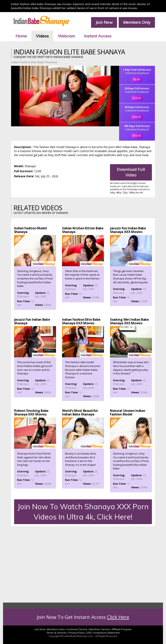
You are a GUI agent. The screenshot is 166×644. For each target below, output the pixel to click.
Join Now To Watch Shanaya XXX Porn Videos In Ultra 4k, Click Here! (83, 512)
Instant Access (98, 36)
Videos (42, 36)
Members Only (137, 22)
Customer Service (77, 629)
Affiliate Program (121, 629)
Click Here (118, 617)
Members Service (99, 629)
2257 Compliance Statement (103, 633)
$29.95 (137, 98)
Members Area (56, 629)
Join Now (104, 22)
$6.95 (137, 79)
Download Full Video (131, 172)
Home (21, 36)
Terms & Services (57, 633)
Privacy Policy (77, 633)
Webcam (66, 36)
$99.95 (137, 136)
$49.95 (137, 117)
